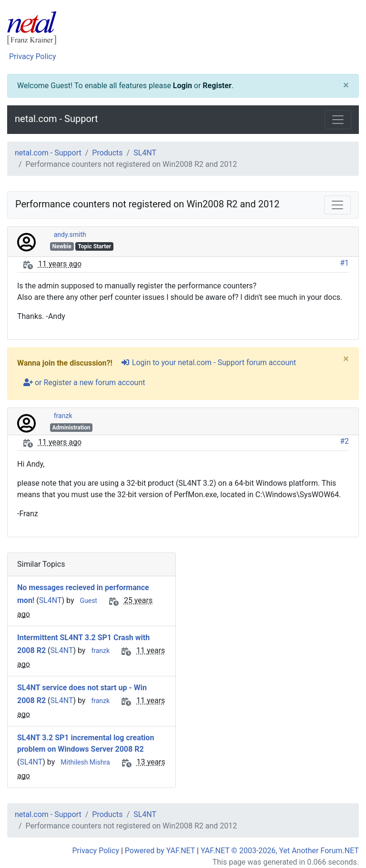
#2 (344, 441)
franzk (63, 416)
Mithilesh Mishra (85, 762)
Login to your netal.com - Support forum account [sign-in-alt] (208, 363)
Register (217, 86)
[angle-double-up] (340, 838)
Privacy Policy (33, 56)
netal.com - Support (56, 119)
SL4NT (145, 153)
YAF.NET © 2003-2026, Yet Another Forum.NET (280, 851)
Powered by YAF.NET (160, 851)
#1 (344, 263)
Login (183, 86)
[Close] (346, 86)
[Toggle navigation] (338, 120)
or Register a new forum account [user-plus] (84, 383)
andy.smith (70, 235)
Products (107, 153)
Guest (88, 601)
